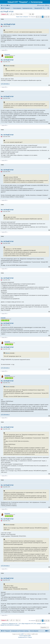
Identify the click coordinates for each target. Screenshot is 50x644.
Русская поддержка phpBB (25, 636)
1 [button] (39, 17)
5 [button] (47, 17)
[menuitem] (8, 5)
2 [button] (41, 17)
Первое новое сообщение (22, 17)
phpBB (22, 634)
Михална (7, 66)
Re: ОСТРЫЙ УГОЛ (8, 24)
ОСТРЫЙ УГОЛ (7, 12)
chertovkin (3, 318)
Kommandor (7, 54)
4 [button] (45, 17)
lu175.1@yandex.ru (5, 84)
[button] (37, 17)
